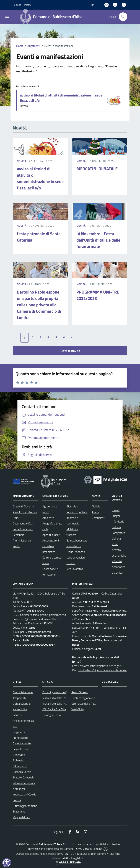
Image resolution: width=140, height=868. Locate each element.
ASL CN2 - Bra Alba (54, 709)
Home (20, 46)
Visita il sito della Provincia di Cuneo (63, 704)
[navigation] (7, 16)
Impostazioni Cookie (24, 794)
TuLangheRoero (52, 715)
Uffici (16, 518)
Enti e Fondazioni (23, 529)
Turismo (71, 563)
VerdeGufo (77, 709)
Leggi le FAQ (20, 732)
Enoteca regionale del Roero (88, 698)
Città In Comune (93, 849)
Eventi (116, 510)
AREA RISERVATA (68, 862)
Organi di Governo (23, 506)
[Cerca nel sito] (123, 17)
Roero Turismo (80, 692)
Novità (22, 161)
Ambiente (48, 518)
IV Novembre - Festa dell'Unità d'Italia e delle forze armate (98, 240)
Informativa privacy (24, 783)
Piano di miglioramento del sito (23, 721)
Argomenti (34, 46)
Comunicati (98, 518)
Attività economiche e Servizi (119, 555)
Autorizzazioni (51, 540)
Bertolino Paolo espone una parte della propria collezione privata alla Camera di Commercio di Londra (39, 305)
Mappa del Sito (21, 817)
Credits (17, 800)
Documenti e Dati (23, 523)
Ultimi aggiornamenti (25, 806)
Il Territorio (118, 521)
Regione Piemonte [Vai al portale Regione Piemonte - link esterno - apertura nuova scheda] (22, 5)
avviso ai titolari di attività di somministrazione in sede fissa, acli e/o (61, 98)
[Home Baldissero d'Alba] (53, 17)
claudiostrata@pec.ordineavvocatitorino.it (102, 670)
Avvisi (95, 512)
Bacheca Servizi (22, 772)
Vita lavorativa (75, 569)
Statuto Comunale (24, 777)
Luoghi (116, 516)
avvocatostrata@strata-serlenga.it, (101, 666)
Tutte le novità (70, 351)
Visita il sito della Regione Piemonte (63, 698)
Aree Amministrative (25, 512)
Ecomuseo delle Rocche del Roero (91, 704)
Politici (16, 546)
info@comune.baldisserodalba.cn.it (41, 619)
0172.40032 (25, 602)
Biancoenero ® (100, 854)
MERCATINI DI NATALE (97, 169)
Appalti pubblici (51, 535)
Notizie (96, 506)
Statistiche (19, 811)
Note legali (19, 789)
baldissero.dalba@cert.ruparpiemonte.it (43, 615)
